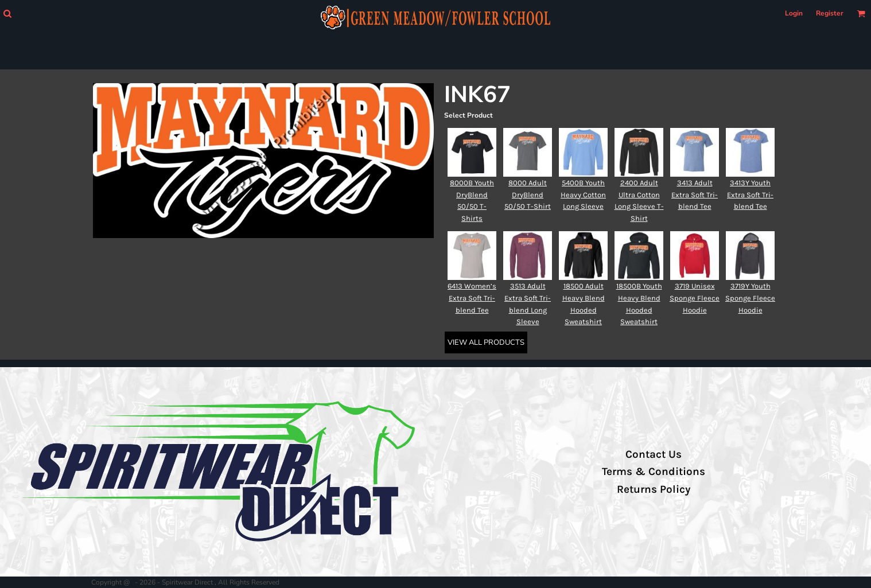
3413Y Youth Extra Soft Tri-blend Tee (750, 195)
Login (794, 13)
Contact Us (654, 454)
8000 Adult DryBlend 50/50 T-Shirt (528, 195)
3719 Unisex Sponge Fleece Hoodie (695, 298)
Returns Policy (654, 489)
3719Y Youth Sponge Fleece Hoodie (750, 298)
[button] (7, 13)
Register (830, 13)
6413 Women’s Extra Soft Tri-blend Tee (472, 298)
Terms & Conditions (654, 472)
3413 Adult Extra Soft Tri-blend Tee (695, 195)
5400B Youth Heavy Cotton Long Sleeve (583, 195)
